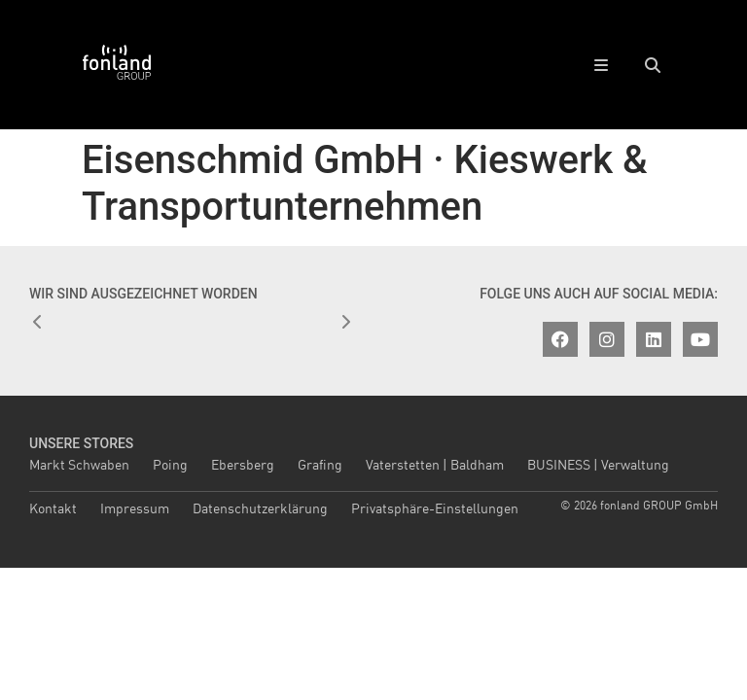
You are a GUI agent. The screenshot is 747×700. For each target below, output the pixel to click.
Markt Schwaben (79, 466)
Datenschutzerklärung (260, 509)
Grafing (320, 466)
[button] (652, 65)
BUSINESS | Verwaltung (598, 466)
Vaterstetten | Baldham (435, 466)
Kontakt (53, 509)
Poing (170, 466)
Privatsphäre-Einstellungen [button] (435, 509)
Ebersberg (243, 466)
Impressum (135, 509)
